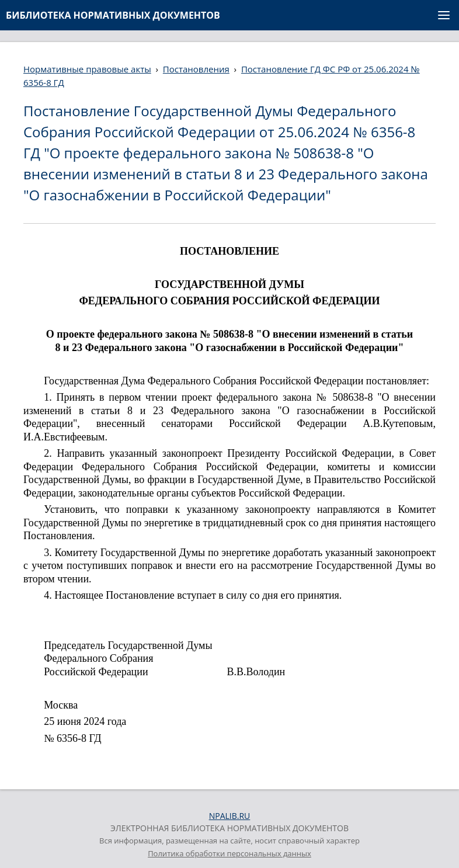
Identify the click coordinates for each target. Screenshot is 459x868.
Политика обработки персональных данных (229, 853)
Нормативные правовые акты (87, 69)
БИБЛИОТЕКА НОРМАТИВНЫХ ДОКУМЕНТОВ (113, 15)
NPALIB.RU (230, 816)
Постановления (196, 69)
